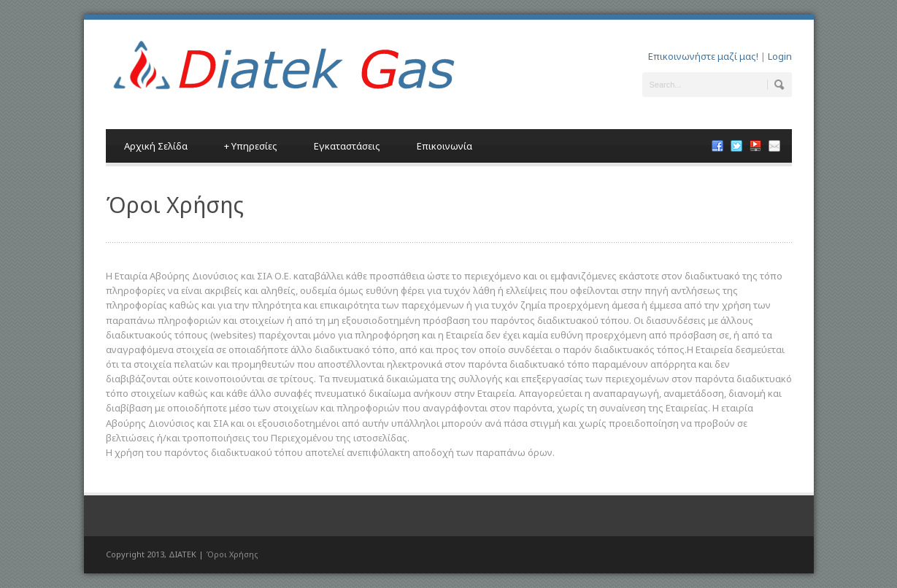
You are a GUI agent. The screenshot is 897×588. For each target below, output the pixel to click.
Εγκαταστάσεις (347, 146)
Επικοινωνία (444, 146)
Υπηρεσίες (251, 146)
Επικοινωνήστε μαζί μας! (703, 56)
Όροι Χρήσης (232, 554)
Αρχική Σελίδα (156, 146)
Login (780, 56)
